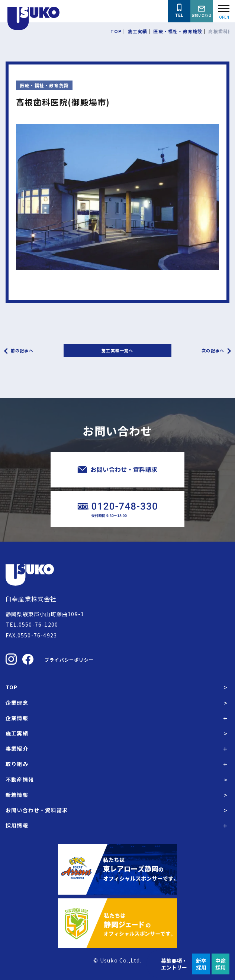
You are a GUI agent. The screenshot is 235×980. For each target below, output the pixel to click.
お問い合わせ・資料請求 (37, 810)
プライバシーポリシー (69, 660)
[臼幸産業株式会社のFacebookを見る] (28, 659)
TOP (12, 687)
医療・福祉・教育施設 (44, 85)
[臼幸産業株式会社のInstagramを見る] (11, 659)
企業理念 (17, 703)
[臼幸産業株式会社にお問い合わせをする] (202, 11)
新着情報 (17, 795)
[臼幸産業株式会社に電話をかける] (179, 11)
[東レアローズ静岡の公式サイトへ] (117, 869)
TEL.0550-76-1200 (32, 624)
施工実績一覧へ (117, 350)
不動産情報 (20, 779)
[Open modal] (224, 11)
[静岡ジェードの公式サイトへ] (117, 923)
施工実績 (17, 733)
